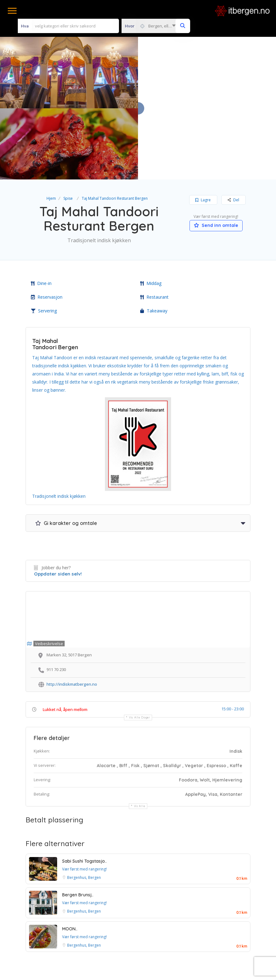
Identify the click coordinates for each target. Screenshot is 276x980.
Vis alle (140, 735)
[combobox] (150, 26)
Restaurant (154, 226)
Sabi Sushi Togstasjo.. (84, 790)
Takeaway (154, 240)
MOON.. (70, 857)
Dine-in (41, 212)
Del (233, 129)
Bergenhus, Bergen (84, 806)
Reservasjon (47, 226)
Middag (151, 212)
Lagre (203, 129)
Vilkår (99, 929)
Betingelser (127, 929)
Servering (44, 240)
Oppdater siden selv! (58, 502)
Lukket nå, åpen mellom (65, 638)
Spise (68, 127)
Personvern (161, 929)
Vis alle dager (140, 646)
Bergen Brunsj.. (78, 824)
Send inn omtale (216, 154)
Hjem (51, 127)
